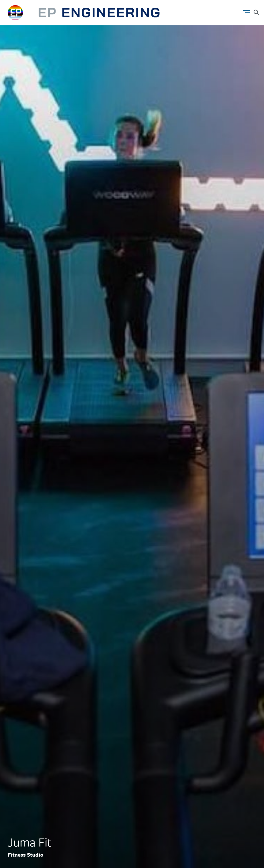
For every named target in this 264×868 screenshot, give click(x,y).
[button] (248, 11)
